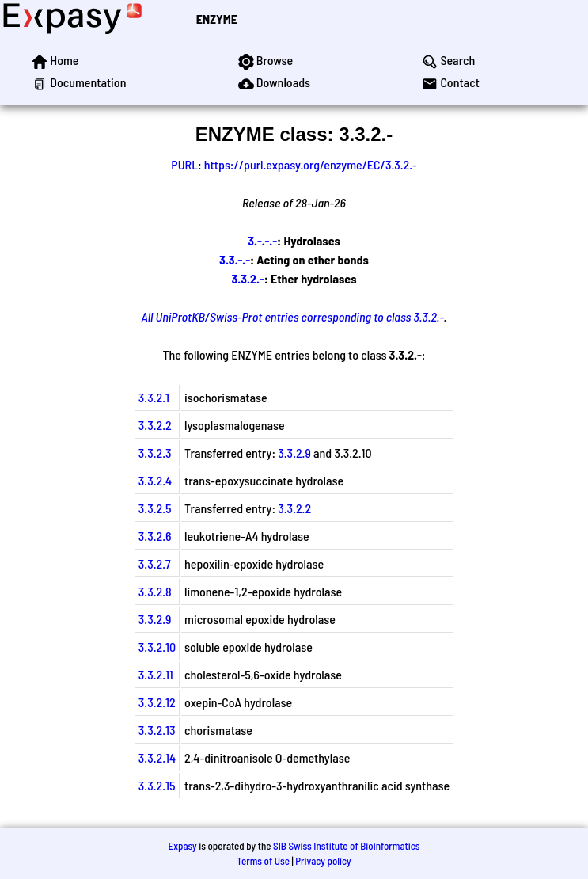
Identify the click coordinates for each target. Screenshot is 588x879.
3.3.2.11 (156, 674)
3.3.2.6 (155, 536)
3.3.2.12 (157, 702)
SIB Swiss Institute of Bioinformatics (346, 846)
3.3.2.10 (157, 647)
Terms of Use (263, 861)
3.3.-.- (235, 259)
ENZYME (217, 19)
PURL (184, 164)
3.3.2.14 (157, 757)
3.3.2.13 (157, 730)
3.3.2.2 (155, 425)
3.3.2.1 (154, 397)
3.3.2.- (248, 278)
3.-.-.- (262, 240)
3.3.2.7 (155, 563)
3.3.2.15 (157, 785)
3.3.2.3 (155, 453)
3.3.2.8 (155, 591)
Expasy (182, 846)
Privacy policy (323, 861)
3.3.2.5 (155, 508)
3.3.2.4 (155, 480)
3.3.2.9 (294, 453)
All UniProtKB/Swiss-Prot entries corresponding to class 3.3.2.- (292, 316)
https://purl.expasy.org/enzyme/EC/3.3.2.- (311, 164)
